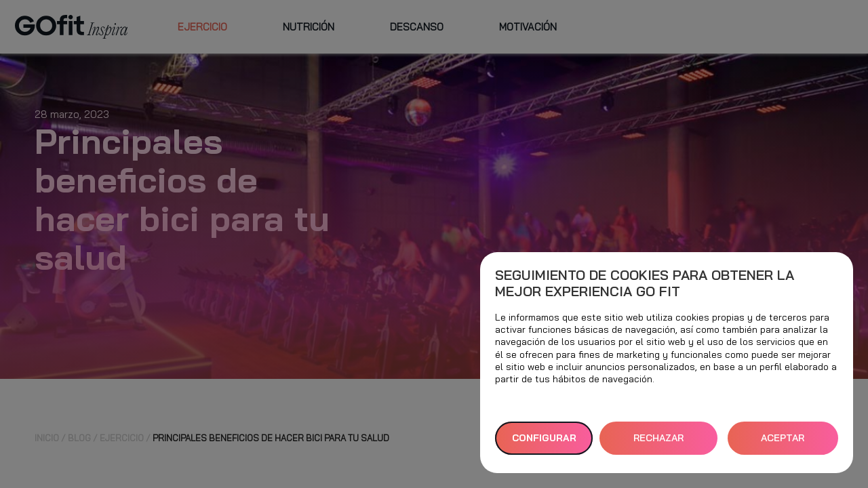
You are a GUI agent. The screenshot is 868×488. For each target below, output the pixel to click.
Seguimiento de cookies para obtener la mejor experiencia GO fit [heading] (645, 283)
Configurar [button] (544, 438)
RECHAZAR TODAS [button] (658, 443)
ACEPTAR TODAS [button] (783, 443)
